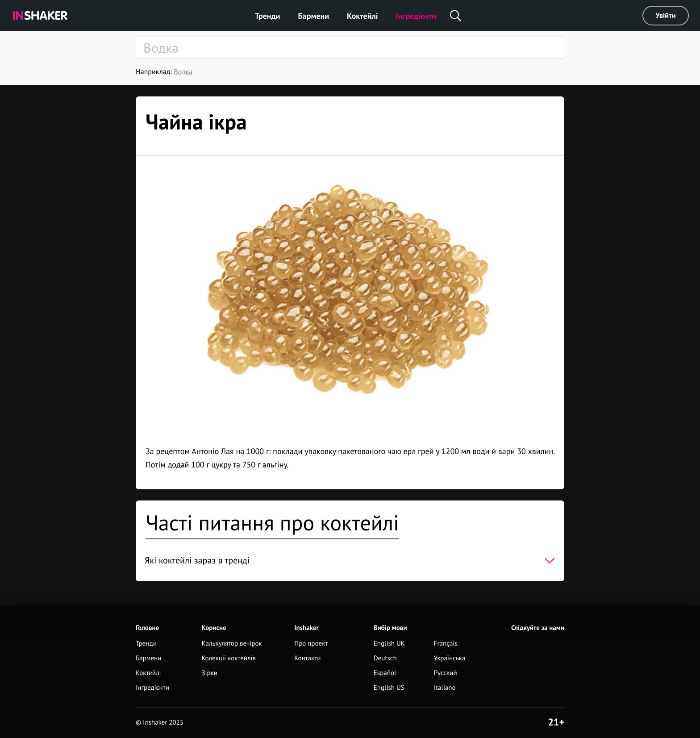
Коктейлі (362, 16)
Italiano (445, 688)
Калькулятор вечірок (231, 644)
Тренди (268, 16)
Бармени (314, 16)
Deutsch (385, 658)
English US (389, 688)
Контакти (307, 658)
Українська (450, 658)
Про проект (311, 644)
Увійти (666, 16)
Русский (446, 673)
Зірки (209, 673)
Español (385, 673)
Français (446, 644)
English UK (389, 644)
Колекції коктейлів (229, 658)
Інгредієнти (416, 16)
